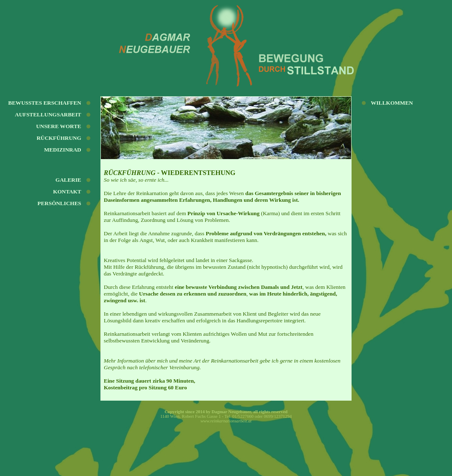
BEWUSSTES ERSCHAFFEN (45, 103)
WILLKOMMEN (392, 103)
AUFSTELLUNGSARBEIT (48, 114)
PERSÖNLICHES (59, 203)
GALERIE (68, 180)
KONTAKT (67, 192)
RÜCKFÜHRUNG (59, 138)
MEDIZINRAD (63, 150)
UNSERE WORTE (59, 126)
